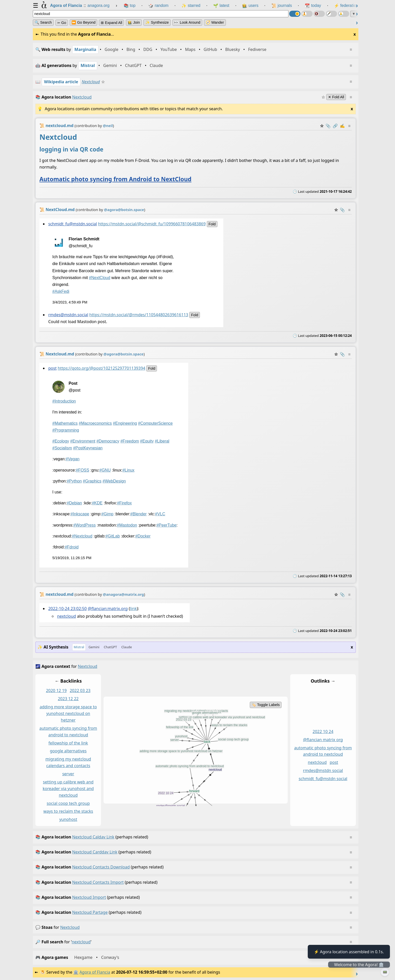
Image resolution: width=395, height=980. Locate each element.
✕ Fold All (336, 97)
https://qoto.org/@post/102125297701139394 (101, 368)
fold (212, 224)
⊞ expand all (111, 23)
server (68, 774)
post (53, 368)
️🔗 (335, 126)
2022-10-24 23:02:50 (68, 609)
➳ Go (62, 23)
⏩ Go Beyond (83, 22)
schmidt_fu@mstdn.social (73, 224)
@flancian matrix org (323, 740)
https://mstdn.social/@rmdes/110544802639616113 (139, 315)
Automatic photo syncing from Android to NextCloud (115, 179)
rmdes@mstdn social (323, 770)
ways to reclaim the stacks (68, 811)
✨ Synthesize (157, 22)
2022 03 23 (80, 691)
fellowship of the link (68, 743)
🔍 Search (43, 22)
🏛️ (76, 972)
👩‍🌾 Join (134, 22)
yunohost (68, 819)
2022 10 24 (323, 731)
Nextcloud (91, 82)
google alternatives (68, 751)
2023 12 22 (68, 699)
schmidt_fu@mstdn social (323, 779)
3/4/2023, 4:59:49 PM (70, 302)
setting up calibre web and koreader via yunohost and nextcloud (68, 789)
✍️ (342, 126)
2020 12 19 (56, 691)
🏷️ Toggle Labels (266, 705)
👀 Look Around (187, 22)
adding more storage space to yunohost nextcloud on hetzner (68, 713)
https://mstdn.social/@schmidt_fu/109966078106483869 (152, 224)
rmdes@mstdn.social (68, 315)
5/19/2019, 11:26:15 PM (72, 558)
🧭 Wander (215, 22)
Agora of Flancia (95, 972)
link (133, 609)
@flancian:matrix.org (108, 609)
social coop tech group (68, 803)
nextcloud (66, 616)
